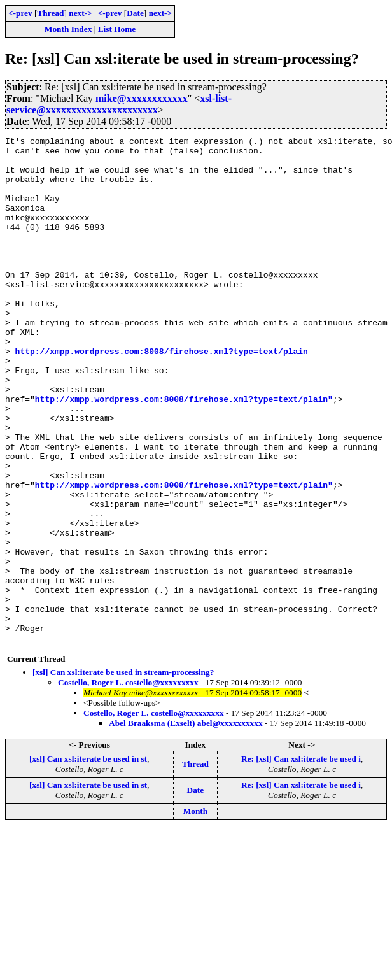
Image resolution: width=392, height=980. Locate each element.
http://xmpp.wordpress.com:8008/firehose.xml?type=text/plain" (184, 452)
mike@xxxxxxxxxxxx (142, 98)
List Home (117, 29)
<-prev (20, 13)
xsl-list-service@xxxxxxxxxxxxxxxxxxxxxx (119, 104)
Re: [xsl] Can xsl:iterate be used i (301, 860)
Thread (50, 13)
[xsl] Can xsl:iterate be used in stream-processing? (123, 773)
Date (135, 13)
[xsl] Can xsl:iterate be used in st (88, 860)
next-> (80, 13)
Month (196, 912)
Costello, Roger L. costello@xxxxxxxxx (128, 784)
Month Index (68, 29)
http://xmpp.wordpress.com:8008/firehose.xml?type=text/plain (162, 395)
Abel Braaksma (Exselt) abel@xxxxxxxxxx (186, 824)
